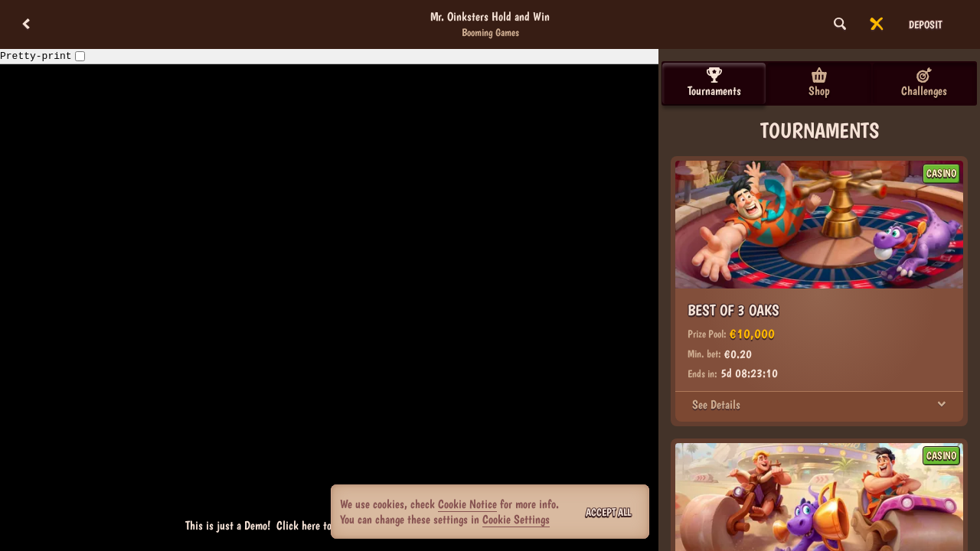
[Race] (877, 24)
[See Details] (942, 405)
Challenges (924, 83)
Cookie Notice (467, 504)
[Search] (840, 24)
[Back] (26, 24)
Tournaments (714, 83)
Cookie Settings (516, 520)
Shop (819, 83)
